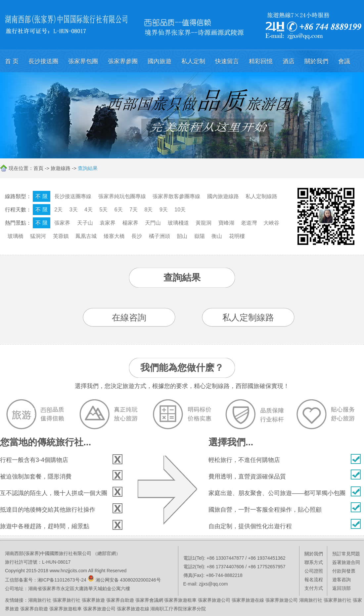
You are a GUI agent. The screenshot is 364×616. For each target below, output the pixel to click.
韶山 (182, 236)
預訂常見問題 (346, 554)
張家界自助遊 (120, 600)
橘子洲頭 (159, 236)
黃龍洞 (204, 223)
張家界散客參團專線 (176, 196)
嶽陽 (200, 236)
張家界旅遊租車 (180, 600)
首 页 (12, 61)
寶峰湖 (226, 223)
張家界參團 (123, 61)
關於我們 (316, 61)
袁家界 (108, 223)
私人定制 (193, 61)
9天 (164, 210)
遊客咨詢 (341, 580)
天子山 (85, 223)
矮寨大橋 (114, 236)
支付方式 (314, 588)
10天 (180, 210)
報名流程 (314, 580)
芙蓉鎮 (61, 236)
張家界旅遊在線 (248, 600)
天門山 (153, 223)
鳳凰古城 (86, 236)
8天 (149, 210)
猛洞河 (38, 236)
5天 (103, 210)
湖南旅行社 (40, 600)
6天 (119, 210)
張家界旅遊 (93, 600)
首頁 (38, 168)
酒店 (289, 61)
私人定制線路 (261, 196)
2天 (58, 210)
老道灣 (249, 223)
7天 (134, 210)
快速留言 (227, 61)
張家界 (62, 223)
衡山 (217, 236)
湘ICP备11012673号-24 (62, 580)
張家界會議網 (149, 600)
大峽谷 (271, 223)
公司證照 (314, 571)
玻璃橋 (16, 236)
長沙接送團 (43, 61)
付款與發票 (344, 571)
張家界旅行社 (67, 600)
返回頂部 (341, 588)
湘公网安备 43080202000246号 (128, 580)
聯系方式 (314, 562)
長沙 (137, 236)
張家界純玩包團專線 (122, 196)
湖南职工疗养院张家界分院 (178, 609)
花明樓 (237, 236)
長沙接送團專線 (73, 196)
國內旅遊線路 (223, 196)
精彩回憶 (261, 61)
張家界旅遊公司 (214, 600)
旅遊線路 (61, 168)
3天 (74, 210)
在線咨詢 (129, 317)
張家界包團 (83, 61)
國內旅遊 (159, 61)
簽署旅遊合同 (346, 562)
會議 (344, 61)
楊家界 (130, 223)
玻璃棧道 (178, 223)
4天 (89, 210)
